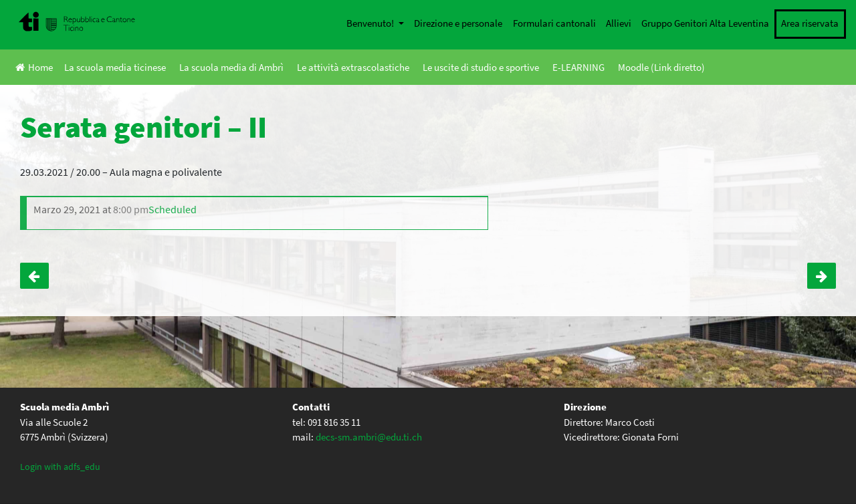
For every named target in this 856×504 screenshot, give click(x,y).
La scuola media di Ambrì (231, 67)
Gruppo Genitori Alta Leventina (705, 23)
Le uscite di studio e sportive (481, 67)
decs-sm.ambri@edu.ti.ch (369, 437)
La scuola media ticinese (115, 67)
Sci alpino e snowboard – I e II (822, 276)
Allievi (619, 23)
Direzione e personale (458, 23)
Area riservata (810, 23)
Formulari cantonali (554, 23)
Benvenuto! (371, 23)
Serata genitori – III (34, 276)
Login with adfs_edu (60, 467)
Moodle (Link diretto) (661, 67)
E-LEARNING (578, 67)
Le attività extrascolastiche (353, 67)
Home (34, 67)
